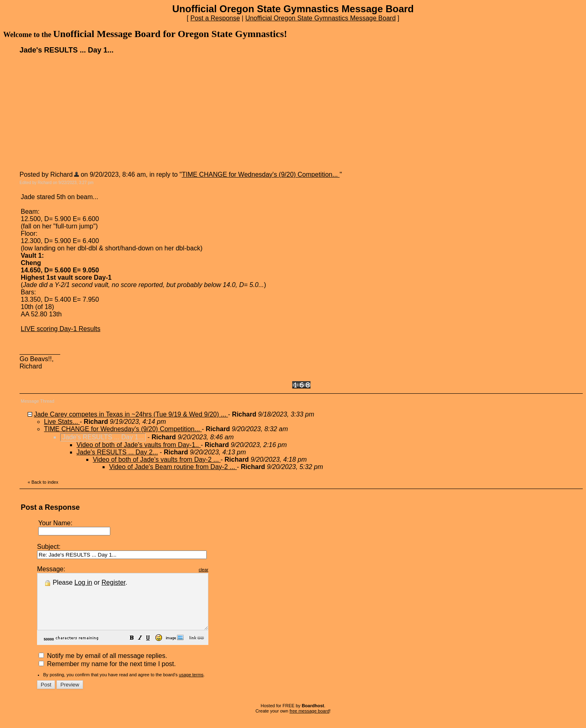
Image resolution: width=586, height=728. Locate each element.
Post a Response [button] (215, 18)
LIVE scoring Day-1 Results (61, 329)
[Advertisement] (81, 112)
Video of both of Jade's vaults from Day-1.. (139, 445)
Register (114, 582)
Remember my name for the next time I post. (107, 675)
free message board (309, 722)
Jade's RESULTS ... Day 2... (117, 452)
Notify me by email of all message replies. (103, 667)
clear (224, 570)
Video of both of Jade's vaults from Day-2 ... (157, 459)
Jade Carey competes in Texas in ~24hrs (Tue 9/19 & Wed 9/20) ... (131, 414)
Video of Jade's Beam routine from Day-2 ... (173, 467)
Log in (83, 582)
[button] (152, 650)
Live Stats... (62, 422)
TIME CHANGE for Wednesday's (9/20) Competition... (261, 174)
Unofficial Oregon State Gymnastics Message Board (321, 18)
